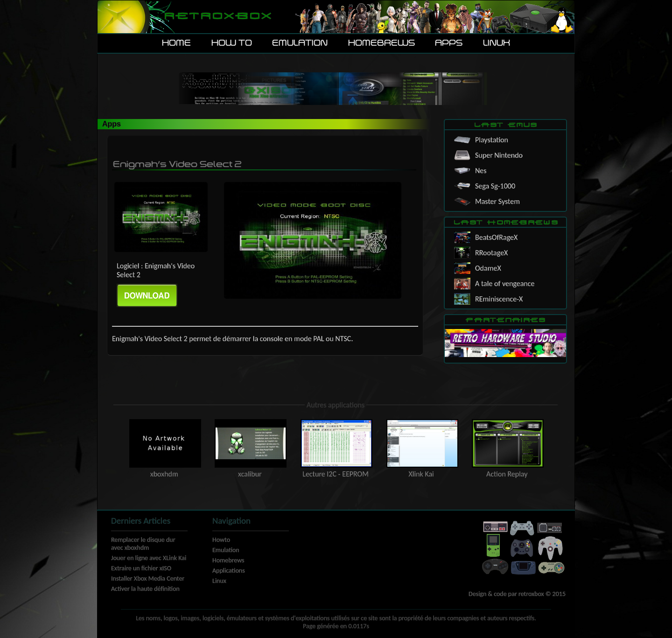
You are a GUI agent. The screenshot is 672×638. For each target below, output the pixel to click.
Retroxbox (217, 17)
